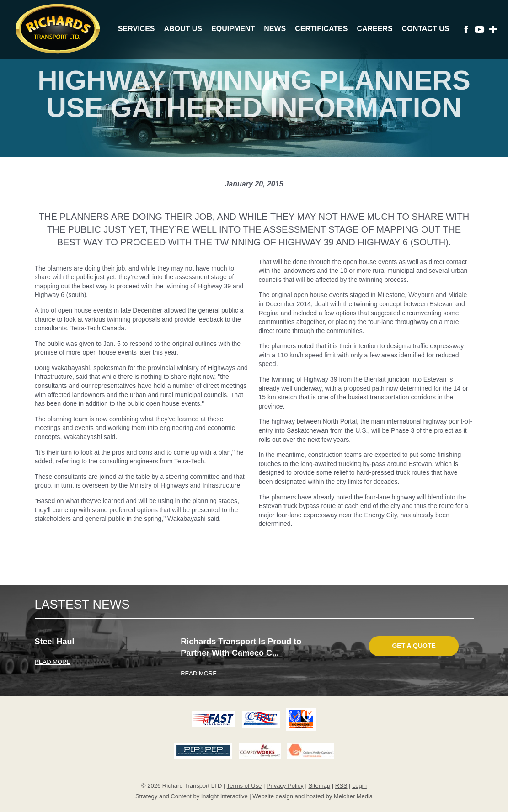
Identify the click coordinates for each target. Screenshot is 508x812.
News (275, 29)
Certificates (321, 29)
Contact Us (426, 29)
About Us (183, 29)
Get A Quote (414, 646)
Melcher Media (353, 796)
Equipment (233, 29)
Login (359, 786)
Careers (374, 29)
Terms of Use (244, 786)
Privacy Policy (285, 786)
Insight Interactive (225, 796)
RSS (341, 786)
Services (136, 29)
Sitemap (319, 786)
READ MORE (53, 662)
